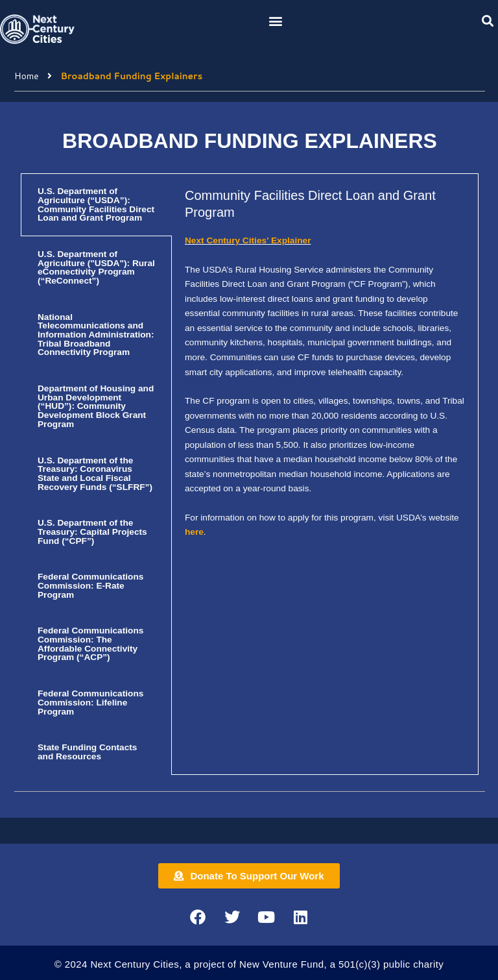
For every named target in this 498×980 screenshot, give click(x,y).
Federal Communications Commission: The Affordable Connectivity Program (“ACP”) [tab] (90, 644)
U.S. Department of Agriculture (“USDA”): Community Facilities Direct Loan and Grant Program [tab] (96, 204)
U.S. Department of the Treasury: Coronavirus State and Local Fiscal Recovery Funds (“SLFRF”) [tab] (95, 474)
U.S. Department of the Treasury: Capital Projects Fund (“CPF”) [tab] (92, 532)
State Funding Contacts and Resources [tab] (87, 752)
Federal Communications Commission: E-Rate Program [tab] (90, 585)
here (194, 532)
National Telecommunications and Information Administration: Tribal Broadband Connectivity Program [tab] (96, 335)
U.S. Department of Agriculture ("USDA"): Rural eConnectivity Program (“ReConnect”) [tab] (96, 267)
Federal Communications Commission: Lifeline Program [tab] (90, 702)
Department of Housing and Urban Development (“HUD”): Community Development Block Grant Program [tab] (96, 406)
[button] (276, 20)
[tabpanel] (325, 371)
